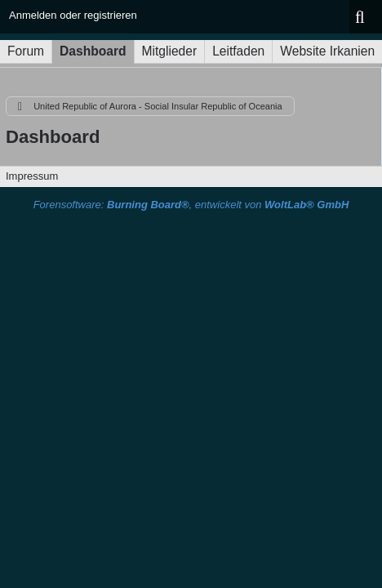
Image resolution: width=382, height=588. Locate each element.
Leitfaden (238, 51)
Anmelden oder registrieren (73, 15)
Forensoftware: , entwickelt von (191, 205)
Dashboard (93, 51)
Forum (26, 51)
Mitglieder (170, 51)
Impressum (32, 176)
